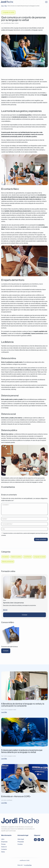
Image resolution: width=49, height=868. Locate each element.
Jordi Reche (7, 23)
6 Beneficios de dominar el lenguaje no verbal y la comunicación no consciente (23, 705)
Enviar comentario (41, 539)
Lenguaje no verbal (8, 12)
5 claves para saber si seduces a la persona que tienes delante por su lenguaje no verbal (22, 751)
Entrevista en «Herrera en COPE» (16, 796)
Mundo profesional (8, 562)
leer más (4, 712)
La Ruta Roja (28, 865)
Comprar (25, 615)
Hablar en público (16, 557)
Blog (6, 6)
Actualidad (5, 557)
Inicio (2, 6)
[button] (46, 2)
